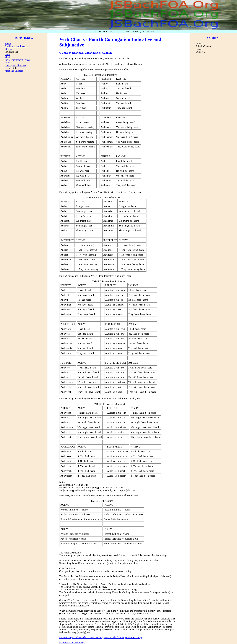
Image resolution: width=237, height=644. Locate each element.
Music (8, 57)
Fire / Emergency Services (17, 60)
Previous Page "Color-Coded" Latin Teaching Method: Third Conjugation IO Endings (101, 637)
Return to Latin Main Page (72, 643)
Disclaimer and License (16, 46)
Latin (7, 54)
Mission (9, 49)
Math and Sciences (14, 71)
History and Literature (15, 65)
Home (8, 44)
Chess (8, 63)
